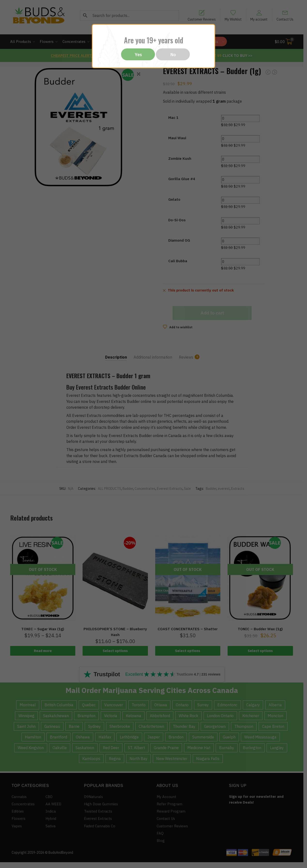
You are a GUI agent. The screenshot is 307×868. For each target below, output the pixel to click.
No (173, 55)
